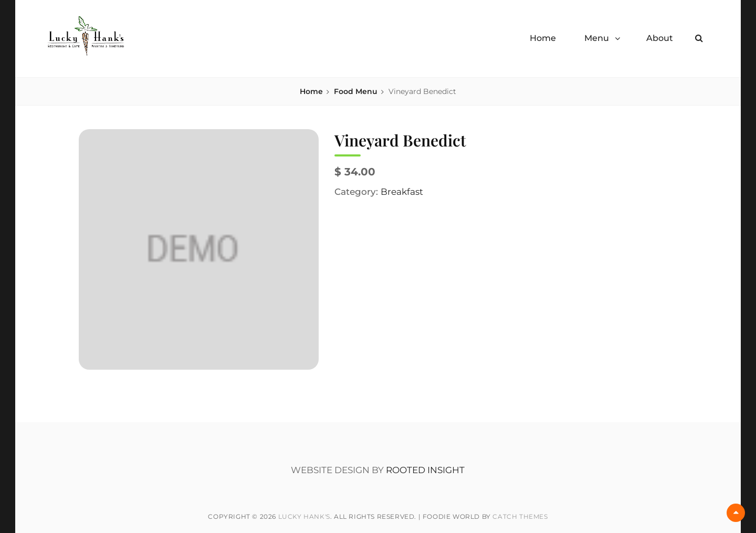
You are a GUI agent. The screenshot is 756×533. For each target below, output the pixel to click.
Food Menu (356, 91)
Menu (597, 38)
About (660, 38)
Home (543, 38)
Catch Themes (520, 516)
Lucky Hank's (304, 516)
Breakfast (402, 192)
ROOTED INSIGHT (425, 470)
